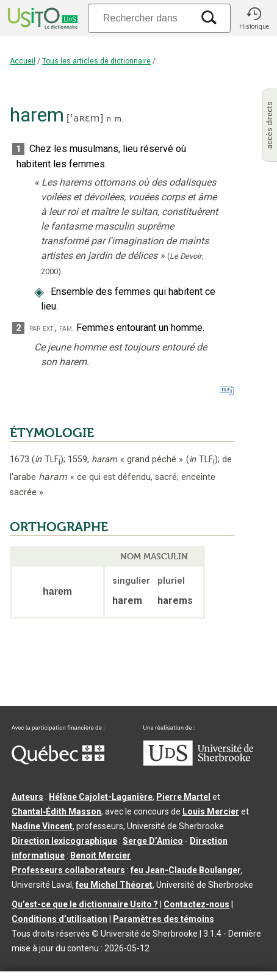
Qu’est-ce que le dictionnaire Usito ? (85, 904)
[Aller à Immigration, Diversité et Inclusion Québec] (58, 761)
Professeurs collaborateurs (68, 870)
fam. (67, 328)
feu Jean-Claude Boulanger (186, 870)
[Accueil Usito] (41, 18)
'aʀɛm (85, 118)
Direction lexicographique (64, 841)
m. (119, 119)
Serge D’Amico (153, 841)
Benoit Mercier (100, 855)
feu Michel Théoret (114, 885)
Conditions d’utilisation (59, 919)
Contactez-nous (196, 904)
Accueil (23, 61)
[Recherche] (140, 18)
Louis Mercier (211, 811)
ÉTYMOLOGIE (52, 433)
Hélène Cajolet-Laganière (101, 797)
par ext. (42, 328)
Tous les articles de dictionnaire (96, 61)
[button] (254, 18)
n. (110, 119)
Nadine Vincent (42, 826)
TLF (48, 459)
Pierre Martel (183, 797)
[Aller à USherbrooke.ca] (198, 763)
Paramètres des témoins (164, 919)
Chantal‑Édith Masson (56, 811)
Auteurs (27, 797)
